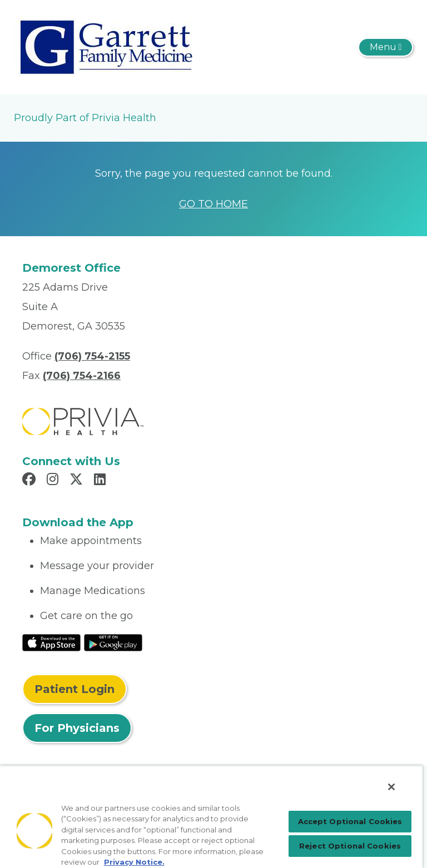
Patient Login (75, 689)
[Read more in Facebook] (31, 481)
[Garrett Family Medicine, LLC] (107, 47)
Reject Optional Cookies (350, 846)
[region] (211, 817)
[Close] (391, 787)
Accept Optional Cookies (350, 821)
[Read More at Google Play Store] (113, 642)
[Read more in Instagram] (54, 481)
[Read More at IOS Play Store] (51, 642)
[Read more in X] (78, 481)
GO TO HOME (213, 204)
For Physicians (77, 728)
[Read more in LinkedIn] (101, 481)
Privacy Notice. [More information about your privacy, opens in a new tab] (134, 862)
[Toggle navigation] (386, 47)
